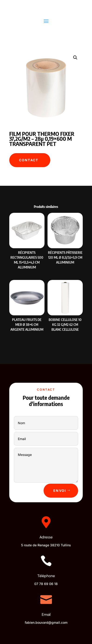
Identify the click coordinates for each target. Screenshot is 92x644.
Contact (29, 160)
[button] (75, 58)
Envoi (60, 491)
